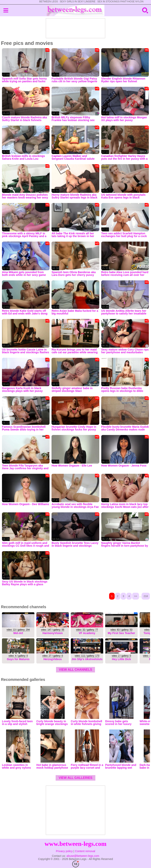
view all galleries (75, 778)
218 (146, 596)
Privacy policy (64, 851)
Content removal (85, 851)
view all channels (76, 670)
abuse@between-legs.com (83, 856)
